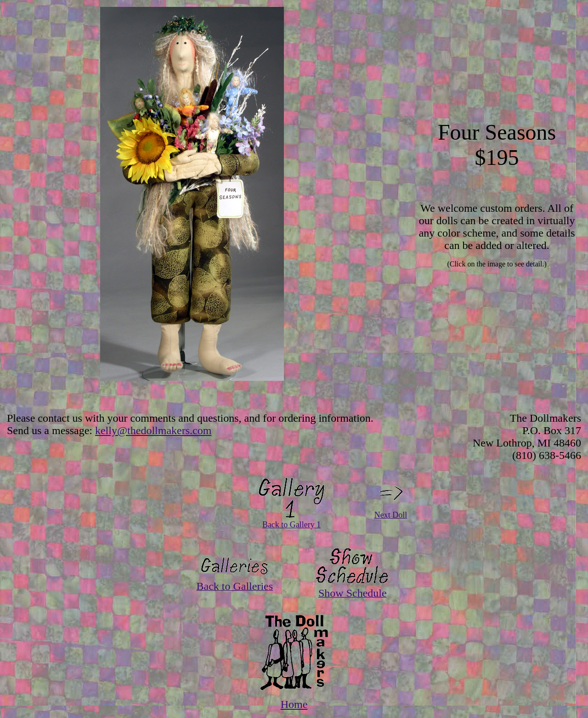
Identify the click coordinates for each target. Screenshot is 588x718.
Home (294, 704)
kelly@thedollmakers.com (153, 430)
